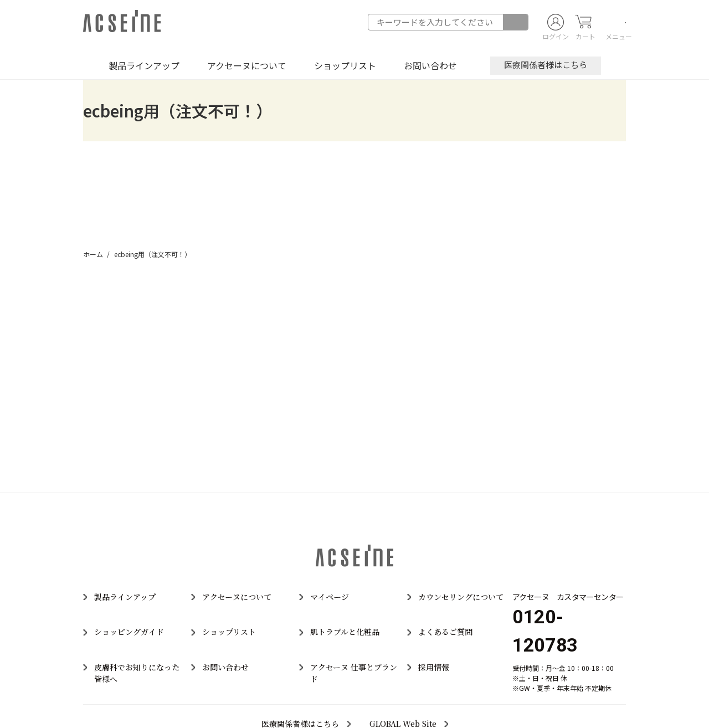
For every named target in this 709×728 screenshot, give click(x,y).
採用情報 (434, 667)
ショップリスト (345, 65)
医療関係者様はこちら (546, 65)
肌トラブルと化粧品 (345, 632)
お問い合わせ (430, 65)
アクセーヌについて (247, 65)
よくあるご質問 (445, 632)
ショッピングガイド (129, 632)
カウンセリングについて (461, 597)
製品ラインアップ (144, 65)
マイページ (330, 597)
